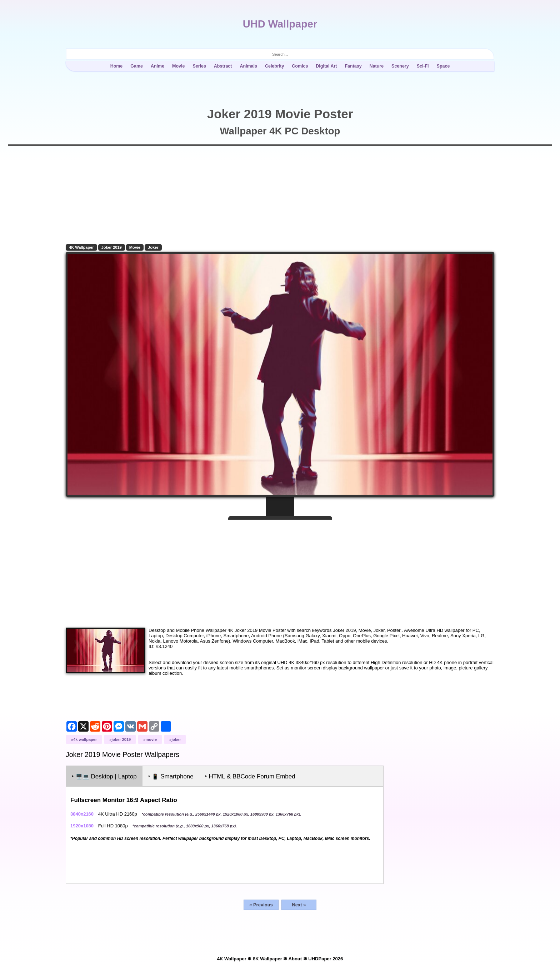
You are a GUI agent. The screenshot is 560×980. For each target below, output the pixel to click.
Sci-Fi (423, 66)
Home (117, 66)
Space (443, 66)
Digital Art (326, 66)
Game (137, 66)
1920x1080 (82, 826)
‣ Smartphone (171, 776)
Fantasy (353, 66)
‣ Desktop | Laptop (104, 776)
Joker (153, 247)
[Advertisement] (280, 571)
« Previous (261, 905)
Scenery (400, 66)
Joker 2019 (112, 247)
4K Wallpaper (81, 247)
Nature (377, 66)
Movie (178, 66)
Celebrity (274, 66)
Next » (299, 905)
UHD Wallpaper (280, 24)
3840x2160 (82, 814)
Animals (248, 66)
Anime (157, 66)
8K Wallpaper (267, 959)
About (295, 959)
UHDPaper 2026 (326, 959)
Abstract (223, 66)
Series (199, 66)
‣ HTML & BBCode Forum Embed (250, 776)
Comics (300, 66)
